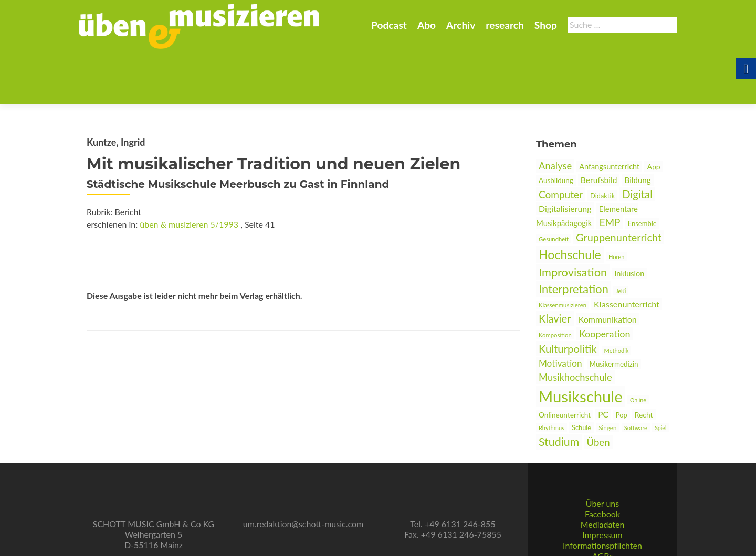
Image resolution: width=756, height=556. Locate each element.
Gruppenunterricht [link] (619, 186)
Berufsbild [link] (599, 129)
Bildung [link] (638, 129)
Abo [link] (427, 25)
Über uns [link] (602, 464)
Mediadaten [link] (603, 485)
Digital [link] (637, 143)
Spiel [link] (660, 376)
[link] (199, 25)
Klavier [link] (555, 267)
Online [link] (638, 349)
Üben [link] (598, 391)
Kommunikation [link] (608, 268)
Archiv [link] (461, 25)
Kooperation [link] (605, 282)
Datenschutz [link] (602, 527)
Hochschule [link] (570, 203)
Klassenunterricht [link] (627, 253)
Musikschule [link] (581, 345)
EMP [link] (610, 171)
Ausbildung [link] (556, 129)
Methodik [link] (617, 299)
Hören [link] (616, 205)
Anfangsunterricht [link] (609, 115)
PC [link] (603, 363)
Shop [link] (546, 25)
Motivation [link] (560, 312)
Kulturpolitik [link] (568, 297)
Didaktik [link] (602, 144)
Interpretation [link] (574, 237)
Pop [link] (622, 363)
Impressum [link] (602, 496)
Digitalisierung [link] (565, 157)
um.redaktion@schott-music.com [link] (303, 485)
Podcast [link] (389, 25)
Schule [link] (581, 376)
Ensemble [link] (642, 172)
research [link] (505, 25)
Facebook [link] (602, 475)
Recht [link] (644, 363)
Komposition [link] (555, 284)
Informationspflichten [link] (602, 506)
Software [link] (636, 376)
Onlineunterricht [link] (565, 363)
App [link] (653, 115)
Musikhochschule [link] (575, 326)
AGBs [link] (602, 517)
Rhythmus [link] (552, 376)
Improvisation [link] (573, 221)
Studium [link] (559, 390)
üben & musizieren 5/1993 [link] (189, 173)
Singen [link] (607, 376)
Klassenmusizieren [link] (563, 254)
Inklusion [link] (629, 222)
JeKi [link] (621, 239)
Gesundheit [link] (554, 188)
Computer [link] (561, 143)
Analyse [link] (555, 114)
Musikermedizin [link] (614, 313)
